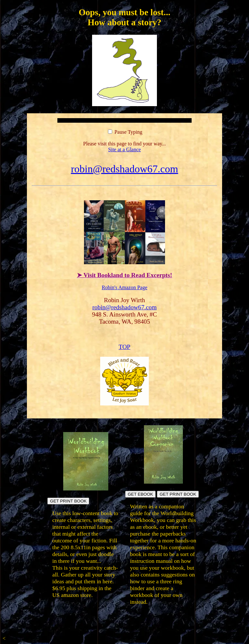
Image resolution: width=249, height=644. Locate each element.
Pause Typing (125, 132)
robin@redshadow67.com (125, 169)
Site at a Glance (125, 149)
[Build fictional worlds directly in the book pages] (86, 489)
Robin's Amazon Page (125, 287)
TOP (124, 347)
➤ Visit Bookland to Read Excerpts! (124, 275)
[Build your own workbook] (163, 482)
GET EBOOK (140, 494)
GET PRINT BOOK (68, 501)
